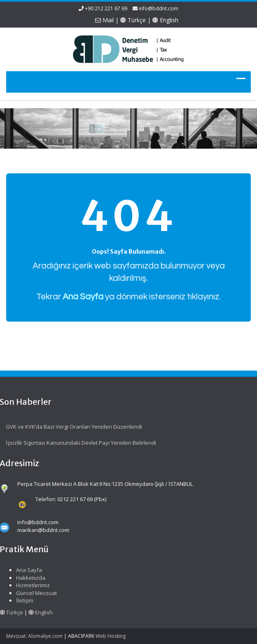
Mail (104, 20)
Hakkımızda (29, 578)
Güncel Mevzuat (35, 593)
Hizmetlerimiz (32, 585)
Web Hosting (111, 636)
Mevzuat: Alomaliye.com (34, 636)
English (165, 20)
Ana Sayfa (28, 570)
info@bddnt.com (159, 8)
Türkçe (133, 20)
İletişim (23, 600)
